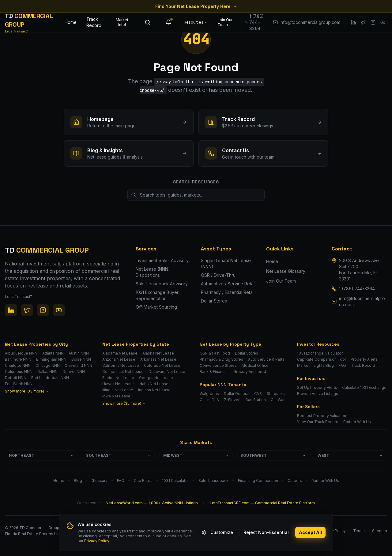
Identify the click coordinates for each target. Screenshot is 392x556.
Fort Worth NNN (19, 384)
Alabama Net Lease (120, 353)
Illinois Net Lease (118, 390)
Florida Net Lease (118, 378)
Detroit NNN (16, 378)
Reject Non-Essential (266, 532)
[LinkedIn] (353, 22)
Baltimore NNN (18, 359)
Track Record (94, 22)
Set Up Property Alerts (317, 387)
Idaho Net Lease (154, 384)
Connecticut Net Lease (123, 372)
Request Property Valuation (322, 416)
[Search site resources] (196, 195)
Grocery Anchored (250, 372)
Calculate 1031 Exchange (364, 387)
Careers (295, 481)
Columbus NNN (19, 372)
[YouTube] (383, 22)
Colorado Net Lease (162, 365)
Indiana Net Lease (154, 390)
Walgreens (209, 394)
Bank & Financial (214, 372)
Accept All (310, 532)
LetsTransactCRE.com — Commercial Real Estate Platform (262, 503)
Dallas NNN (47, 372)
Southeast (119, 455)
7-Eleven (232, 400)
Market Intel (124, 22)
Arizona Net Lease (119, 359)
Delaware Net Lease (167, 372)
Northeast (42, 455)
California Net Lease (121, 365)
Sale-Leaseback (213, 481)
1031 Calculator (175, 481)
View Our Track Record (318, 422)
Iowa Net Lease (116, 396)
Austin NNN (79, 353)
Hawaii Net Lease (118, 384)
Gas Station (256, 400)
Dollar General (237, 394)
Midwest (196, 455)
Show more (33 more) (27, 391)
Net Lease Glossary (286, 271)
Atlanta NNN (53, 353)
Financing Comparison (258, 481)
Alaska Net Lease (158, 353)
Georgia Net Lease (156, 378)
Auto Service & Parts (266, 359)
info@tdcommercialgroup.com (362, 301)
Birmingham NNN (51, 359)
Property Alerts (364, 359)
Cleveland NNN (78, 365)
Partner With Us (357, 422)
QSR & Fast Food (215, 353)
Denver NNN (74, 372)
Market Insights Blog (315, 365)
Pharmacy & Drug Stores (221, 359)
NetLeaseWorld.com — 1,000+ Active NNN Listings (152, 503)
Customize (217, 532)
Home (71, 22)
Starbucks (276, 394)
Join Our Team (225, 22)
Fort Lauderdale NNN (50, 378)
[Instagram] (373, 22)
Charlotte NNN (18, 365)
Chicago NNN (48, 365)
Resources (196, 22)
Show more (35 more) (124, 403)
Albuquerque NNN (21, 353)
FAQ (342, 365)
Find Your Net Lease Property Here (196, 6)
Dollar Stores (247, 353)
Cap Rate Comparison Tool (321, 359)
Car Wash (279, 400)
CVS (258, 394)
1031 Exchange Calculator (320, 353)
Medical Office (255, 365)
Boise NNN (81, 359)
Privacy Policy (97, 541)
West (350, 455)
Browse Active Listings (318, 394)
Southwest (273, 455)
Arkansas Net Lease (158, 359)
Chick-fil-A (209, 400)
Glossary (100, 481)
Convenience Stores (218, 365)
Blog (78, 481)
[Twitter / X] (363, 22)
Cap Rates (143, 481)
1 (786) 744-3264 (357, 289)
